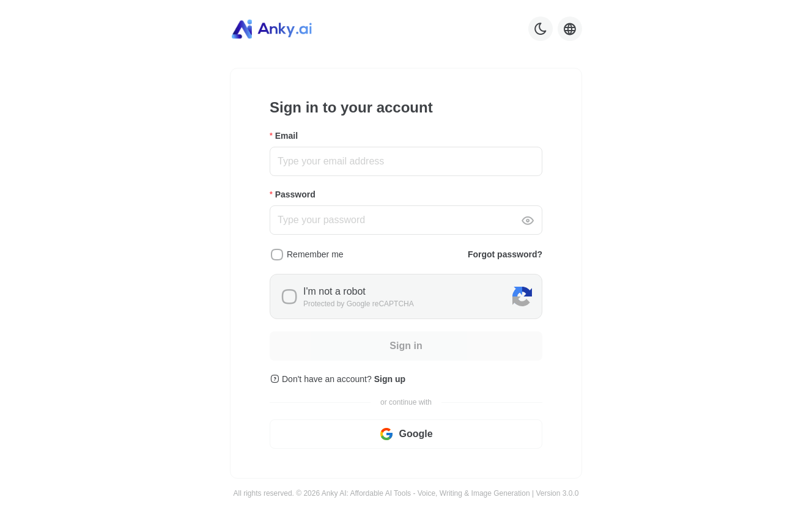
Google (406, 434)
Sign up (390, 379)
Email (286, 136)
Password (295, 194)
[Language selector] (570, 29)
